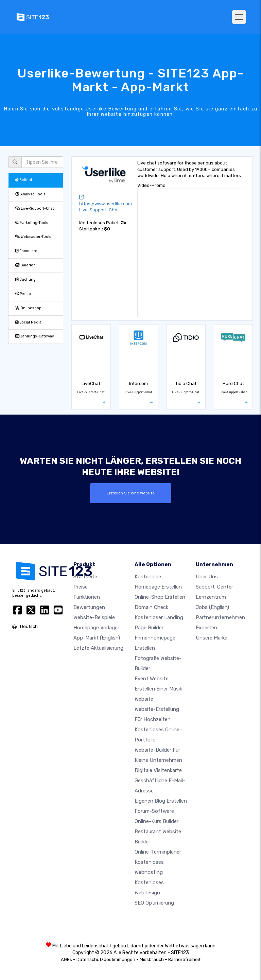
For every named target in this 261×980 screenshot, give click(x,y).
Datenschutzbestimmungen (106, 959)
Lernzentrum (211, 597)
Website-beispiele (94, 617)
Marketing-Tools (32, 223)
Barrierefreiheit (184, 959)
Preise (23, 294)
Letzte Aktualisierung (98, 648)
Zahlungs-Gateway (35, 336)
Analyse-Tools (30, 194)
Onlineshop (28, 308)
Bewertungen (89, 607)
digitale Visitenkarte (158, 770)
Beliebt (24, 180)
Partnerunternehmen (220, 617)
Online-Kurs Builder (156, 821)
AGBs (66, 959)
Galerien (25, 265)
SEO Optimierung (154, 903)
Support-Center (214, 587)
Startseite (85, 577)
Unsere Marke (212, 638)
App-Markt (97, 638)
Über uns (207, 577)
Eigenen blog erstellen (161, 801)
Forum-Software (154, 811)
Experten (206, 628)
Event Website (152, 679)
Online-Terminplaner (158, 852)
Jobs (212, 607)
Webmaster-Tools (33, 237)
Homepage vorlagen (97, 628)
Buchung (25, 279)
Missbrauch (152, 959)
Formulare (26, 251)
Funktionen (87, 597)
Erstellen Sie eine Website (131, 493)
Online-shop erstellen (160, 597)
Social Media (28, 322)
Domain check (151, 607)
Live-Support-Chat (35, 208)
